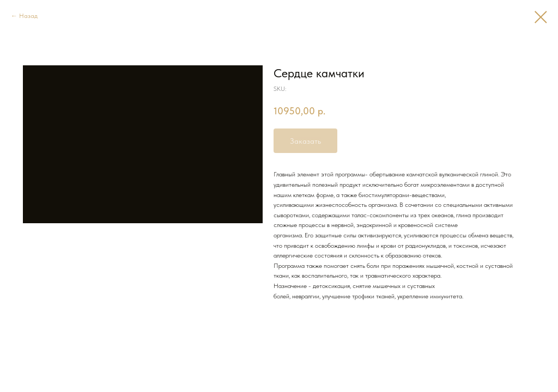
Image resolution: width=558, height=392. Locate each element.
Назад (28, 16)
